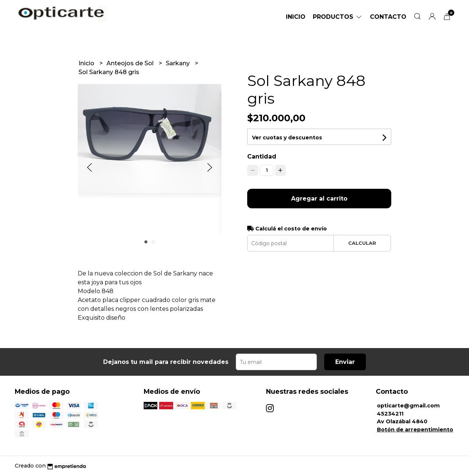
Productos (338, 17)
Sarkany (178, 63)
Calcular (362, 243)
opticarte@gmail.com (408, 406)
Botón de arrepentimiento (415, 430)
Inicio (296, 17)
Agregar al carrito (319, 199)
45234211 (390, 414)
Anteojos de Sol (131, 63)
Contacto (388, 17)
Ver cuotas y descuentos (287, 138)
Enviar (345, 362)
